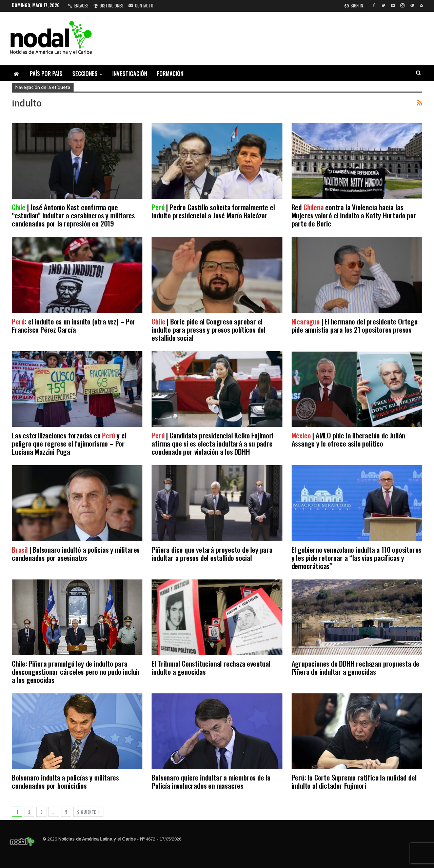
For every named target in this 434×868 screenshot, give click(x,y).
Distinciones (108, 5)
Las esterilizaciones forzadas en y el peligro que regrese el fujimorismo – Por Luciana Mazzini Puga (69, 443)
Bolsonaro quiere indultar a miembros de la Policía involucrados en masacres (211, 781)
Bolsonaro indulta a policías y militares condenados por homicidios (65, 781)
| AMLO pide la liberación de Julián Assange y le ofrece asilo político (349, 439)
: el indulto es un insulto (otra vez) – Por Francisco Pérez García (74, 325)
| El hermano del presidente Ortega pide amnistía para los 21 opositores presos (355, 325)
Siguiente (88, 812)
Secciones (85, 73)
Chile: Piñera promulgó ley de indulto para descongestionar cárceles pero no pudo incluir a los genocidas (76, 672)
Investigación (130, 73)
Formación (170, 73)
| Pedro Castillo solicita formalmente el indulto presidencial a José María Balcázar (213, 211)
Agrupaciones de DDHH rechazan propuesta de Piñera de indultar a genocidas (356, 667)
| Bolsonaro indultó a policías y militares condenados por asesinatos (76, 554)
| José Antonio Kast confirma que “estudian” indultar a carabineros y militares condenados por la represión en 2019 (73, 215)
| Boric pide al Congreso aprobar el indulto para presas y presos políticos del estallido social (209, 329)
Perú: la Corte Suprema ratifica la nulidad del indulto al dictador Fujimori (354, 781)
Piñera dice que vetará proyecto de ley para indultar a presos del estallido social (212, 554)
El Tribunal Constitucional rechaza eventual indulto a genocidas (211, 667)
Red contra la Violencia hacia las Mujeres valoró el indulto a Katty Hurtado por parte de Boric (354, 215)
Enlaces (78, 5)
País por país (46, 73)
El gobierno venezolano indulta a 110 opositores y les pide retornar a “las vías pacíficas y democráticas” (357, 558)
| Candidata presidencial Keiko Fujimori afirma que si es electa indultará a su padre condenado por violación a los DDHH (212, 443)
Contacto (141, 5)
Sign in (354, 5)
